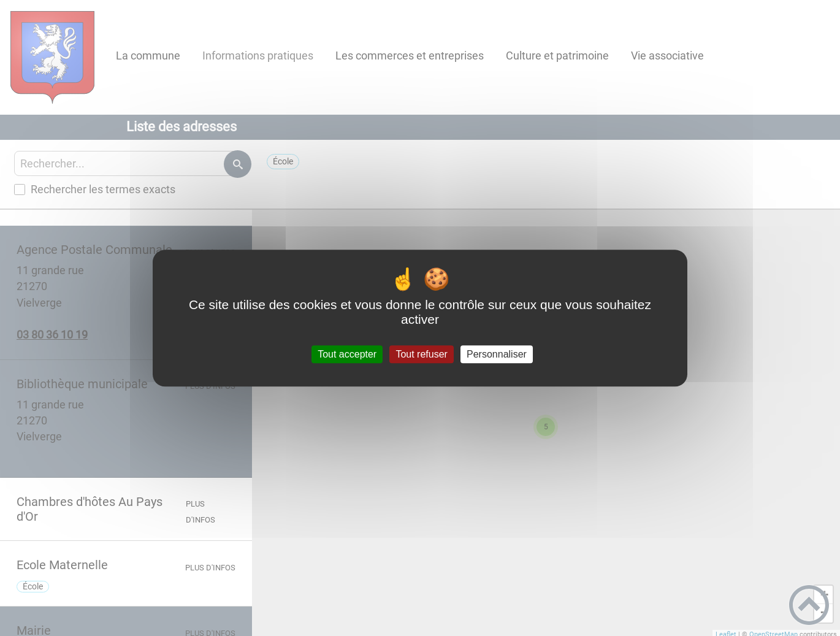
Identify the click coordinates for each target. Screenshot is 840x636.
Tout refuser (421, 354)
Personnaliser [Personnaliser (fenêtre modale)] (497, 354)
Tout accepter (347, 354)
